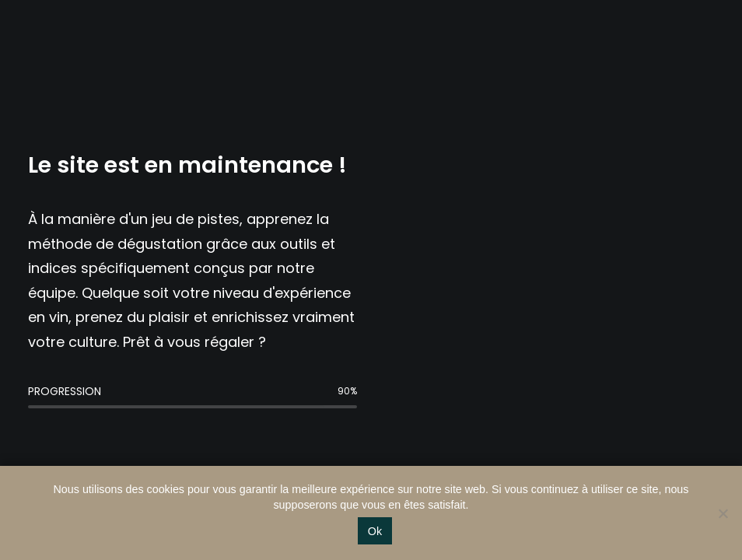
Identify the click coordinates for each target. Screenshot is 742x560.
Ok (375, 531)
